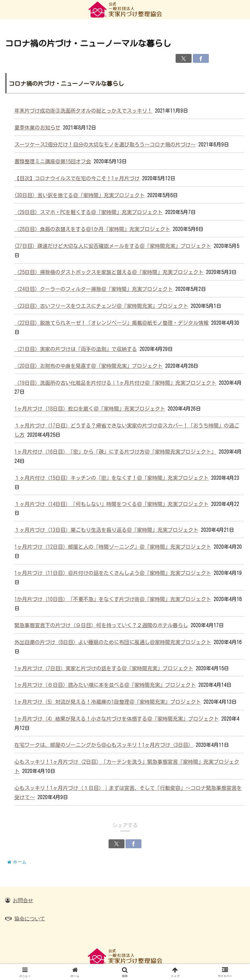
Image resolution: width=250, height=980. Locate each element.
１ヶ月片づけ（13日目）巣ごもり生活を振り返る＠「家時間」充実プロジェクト (106, 530)
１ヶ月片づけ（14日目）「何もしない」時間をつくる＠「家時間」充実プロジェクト (111, 504)
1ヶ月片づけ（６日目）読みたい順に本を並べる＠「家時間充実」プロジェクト (105, 685)
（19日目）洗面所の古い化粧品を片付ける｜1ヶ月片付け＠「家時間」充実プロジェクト (115, 383)
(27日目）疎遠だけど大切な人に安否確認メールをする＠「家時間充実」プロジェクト (113, 246)
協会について (30, 918)
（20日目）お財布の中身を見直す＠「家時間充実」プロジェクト (88, 366)
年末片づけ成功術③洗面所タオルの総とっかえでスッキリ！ (83, 111)
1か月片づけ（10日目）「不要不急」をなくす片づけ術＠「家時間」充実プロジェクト (113, 599)
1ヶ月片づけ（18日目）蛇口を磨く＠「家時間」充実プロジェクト (90, 409)
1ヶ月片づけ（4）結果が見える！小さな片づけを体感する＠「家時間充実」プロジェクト (117, 719)
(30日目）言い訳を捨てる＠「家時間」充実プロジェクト (80, 195)
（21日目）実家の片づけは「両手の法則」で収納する (76, 349)
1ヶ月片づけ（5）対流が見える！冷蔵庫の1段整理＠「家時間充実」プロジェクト (108, 702)
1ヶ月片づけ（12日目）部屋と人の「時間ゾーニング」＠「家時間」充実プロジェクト (113, 547)
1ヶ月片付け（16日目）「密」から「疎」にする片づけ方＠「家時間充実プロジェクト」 (115, 452)
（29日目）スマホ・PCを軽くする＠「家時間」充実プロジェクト (88, 212)
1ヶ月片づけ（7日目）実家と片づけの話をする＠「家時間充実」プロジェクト (104, 668)
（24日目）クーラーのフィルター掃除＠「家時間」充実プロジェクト (94, 289)
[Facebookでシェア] (201, 58)
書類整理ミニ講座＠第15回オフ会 (53, 161)
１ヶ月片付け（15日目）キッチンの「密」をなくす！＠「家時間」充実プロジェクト (111, 478)
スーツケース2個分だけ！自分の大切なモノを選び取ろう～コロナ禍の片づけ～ (105, 145)
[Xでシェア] (184, 58)
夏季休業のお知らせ (37, 128)
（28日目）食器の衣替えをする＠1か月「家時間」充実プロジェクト (92, 229)
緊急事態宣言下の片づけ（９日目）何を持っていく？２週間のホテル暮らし (101, 625)
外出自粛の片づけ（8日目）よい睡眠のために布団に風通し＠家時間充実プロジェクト (113, 642)
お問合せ (23, 900)
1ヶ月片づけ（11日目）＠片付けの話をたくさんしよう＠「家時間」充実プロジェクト (113, 573)
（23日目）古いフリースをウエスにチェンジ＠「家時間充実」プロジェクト (101, 306)
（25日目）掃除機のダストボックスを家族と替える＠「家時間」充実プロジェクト (109, 272)
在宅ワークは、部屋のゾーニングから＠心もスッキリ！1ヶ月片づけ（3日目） (104, 745)
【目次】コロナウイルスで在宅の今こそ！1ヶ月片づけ (77, 178)
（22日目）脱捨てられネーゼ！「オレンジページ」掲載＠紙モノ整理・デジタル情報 (111, 323)
